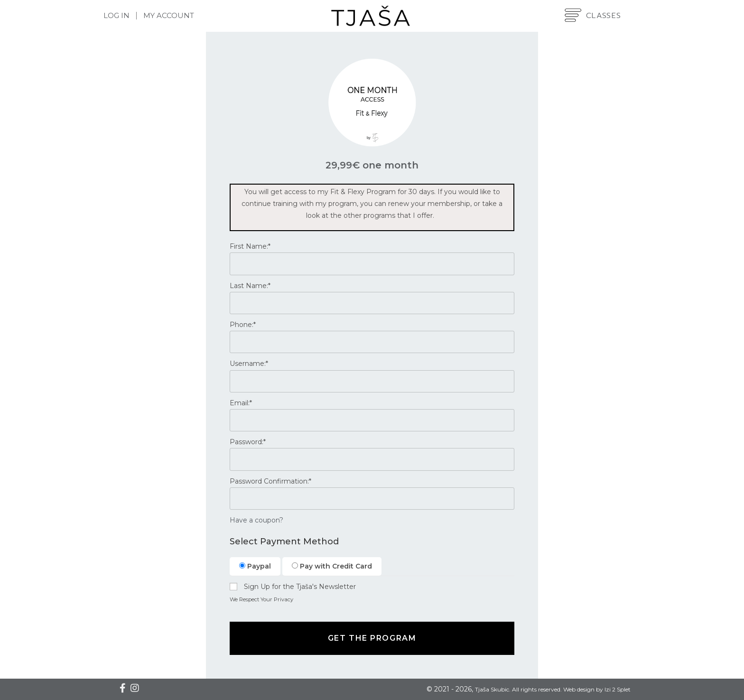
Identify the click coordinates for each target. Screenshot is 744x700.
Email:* (241, 403)
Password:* (248, 442)
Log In (116, 15)
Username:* (249, 364)
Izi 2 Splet (618, 689)
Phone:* (243, 325)
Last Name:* (250, 286)
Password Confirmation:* (270, 481)
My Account (169, 15)
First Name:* (250, 246)
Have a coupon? (256, 520)
